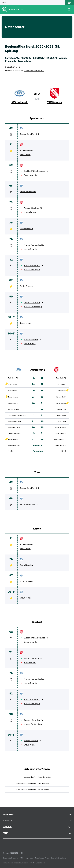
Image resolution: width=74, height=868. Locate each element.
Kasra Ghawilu (26, 229)
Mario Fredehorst (32, 266)
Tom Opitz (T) (61, 378)
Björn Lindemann (14, 446)
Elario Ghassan (26, 286)
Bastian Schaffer (27, 134)
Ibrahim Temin (13, 403)
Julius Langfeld (61, 433)
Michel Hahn (13, 391)
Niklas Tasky (25, 155)
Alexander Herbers (34, 71)
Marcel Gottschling (33, 307)
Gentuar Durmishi (32, 303)
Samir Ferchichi (61, 446)
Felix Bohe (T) (13, 378)
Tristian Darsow (31, 340)
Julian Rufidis (61, 410)
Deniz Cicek (62, 421)
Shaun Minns (25, 323)
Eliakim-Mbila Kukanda (34, 171)
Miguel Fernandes (32, 245)
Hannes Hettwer (44, 789)
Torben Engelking (60, 440)
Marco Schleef (26, 151)
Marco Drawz (30, 212)
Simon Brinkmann (28, 192)
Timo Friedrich (61, 384)
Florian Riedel (61, 397)
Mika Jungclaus (43, 783)
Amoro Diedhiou (32, 208)
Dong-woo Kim (31, 175)
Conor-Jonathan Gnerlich (17, 416)
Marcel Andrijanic (32, 270)
